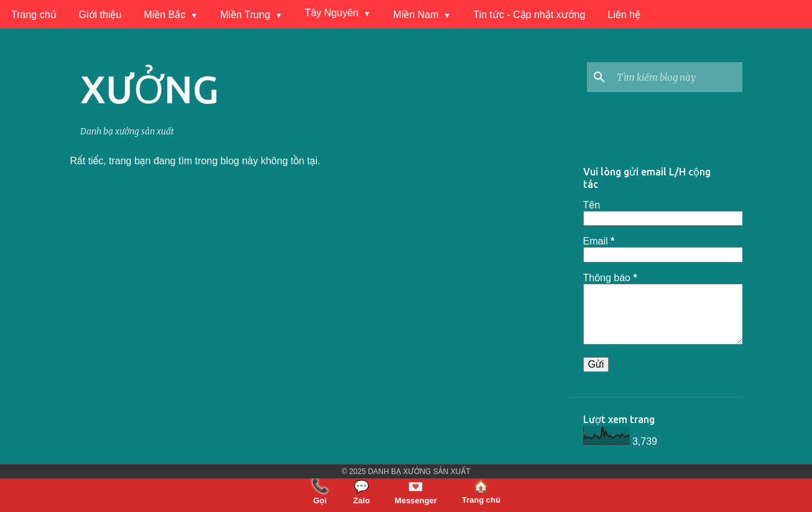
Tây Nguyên (331, 13)
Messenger (416, 492)
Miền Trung (245, 15)
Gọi (320, 491)
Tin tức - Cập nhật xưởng (529, 15)
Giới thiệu (100, 15)
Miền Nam (416, 15)
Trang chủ (34, 15)
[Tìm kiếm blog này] (677, 77)
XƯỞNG (150, 89)
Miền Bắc (164, 15)
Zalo (362, 492)
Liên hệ (624, 15)
